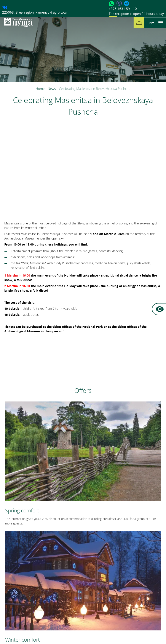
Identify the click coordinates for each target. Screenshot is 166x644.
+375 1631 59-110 (136, 11)
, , (35, 12)
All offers (83, 475)
